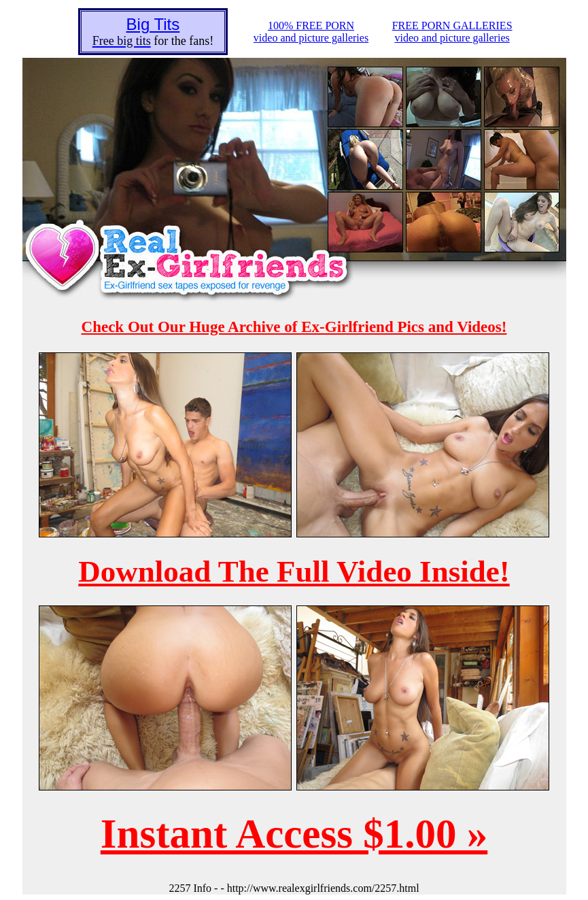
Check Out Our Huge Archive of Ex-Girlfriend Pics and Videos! (294, 327)
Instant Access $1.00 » (294, 834)
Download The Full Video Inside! (294, 571)
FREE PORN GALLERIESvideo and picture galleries (452, 32)
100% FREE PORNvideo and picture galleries (311, 32)
